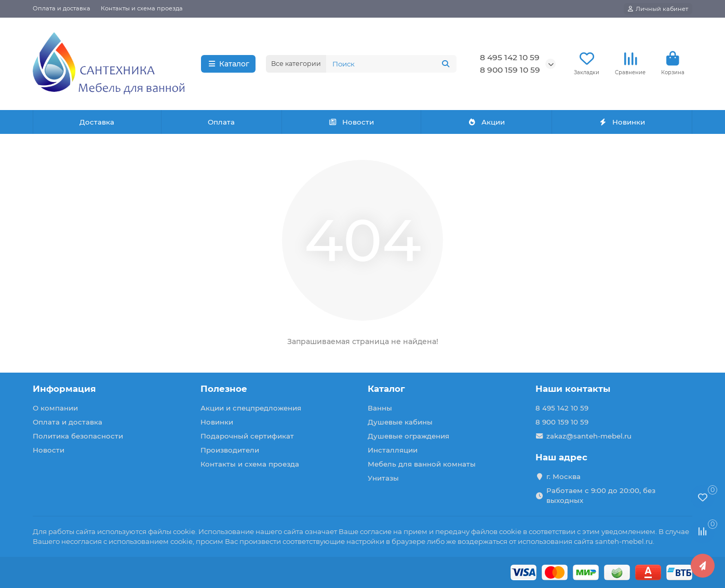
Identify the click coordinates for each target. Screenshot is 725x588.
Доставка (97, 122)
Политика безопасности (78, 436)
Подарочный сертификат (247, 436)
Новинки (622, 122)
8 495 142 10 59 (510, 57)
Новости (352, 122)
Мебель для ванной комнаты (422, 464)
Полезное (224, 389)
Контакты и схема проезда (142, 8)
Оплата (221, 122)
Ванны (380, 408)
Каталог (228, 64)
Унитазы (383, 478)
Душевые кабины (400, 422)
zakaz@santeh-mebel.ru (589, 436)
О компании (55, 408)
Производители (230, 450)
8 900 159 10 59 (510, 70)
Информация (64, 389)
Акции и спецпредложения (251, 408)
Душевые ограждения (408, 436)
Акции (486, 122)
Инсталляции (393, 450)
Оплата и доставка (62, 8)
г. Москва (563, 476)
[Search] (392, 64)
